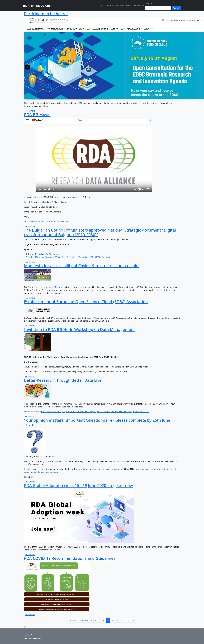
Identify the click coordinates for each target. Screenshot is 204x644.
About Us (110, 6)
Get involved (138, 6)
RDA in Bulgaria (38, 6)
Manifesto (59, 287)
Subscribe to (25, 627)
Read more (30, 111)
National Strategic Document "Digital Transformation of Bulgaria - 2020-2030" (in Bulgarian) (70, 257)
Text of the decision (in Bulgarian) (43, 254)
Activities (120, 6)
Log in (149, 3)
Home (101, 6)
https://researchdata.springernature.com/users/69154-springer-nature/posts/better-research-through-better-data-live (95, 412)
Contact (29, 635)
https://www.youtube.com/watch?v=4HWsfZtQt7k (47, 221)
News (128, 6)
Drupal (38, 639)
